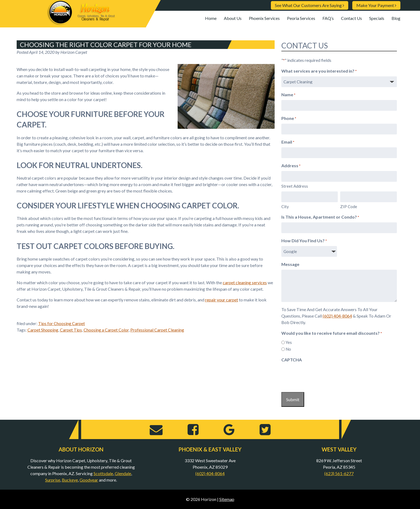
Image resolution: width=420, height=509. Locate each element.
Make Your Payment (376, 5)
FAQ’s (328, 18)
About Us (233, 18)
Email (288, 142)
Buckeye (70, 480)
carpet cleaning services (245, 282)
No (288, 349)
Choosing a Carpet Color (106, 330)
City (285, 207)
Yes (289, 342)
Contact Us (351, 18)
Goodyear (89, 480)
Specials (377, 18)
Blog (396, 18)
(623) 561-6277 (339, 473)
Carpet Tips (71, 330)
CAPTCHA (292, 360)
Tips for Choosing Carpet (62, 323)
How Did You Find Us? (304, 241)
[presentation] (322, 376)
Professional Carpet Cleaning (157, 330)
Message (290, 264)
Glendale (123, 473)
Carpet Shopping (43, 330)
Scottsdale (103, 473)
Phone (289, 119)
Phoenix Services (264, 18)
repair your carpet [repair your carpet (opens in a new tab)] (222, 300)
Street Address (295, 186)
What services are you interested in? (319, 71)
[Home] (81, 23)
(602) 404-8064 (337, 316)
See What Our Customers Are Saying (310, 5)
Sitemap (227, 499)
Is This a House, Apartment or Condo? (320, 217)
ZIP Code (349, 207)
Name (288, 95)
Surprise (53, 480)
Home (211, 18)
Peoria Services (301, 18)
